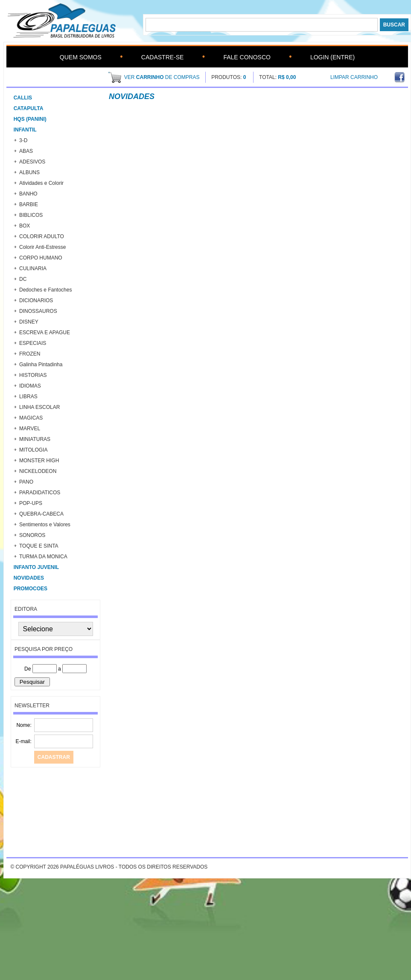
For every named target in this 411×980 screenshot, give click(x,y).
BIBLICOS (31, 215)
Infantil (25, 130)
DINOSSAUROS (38, 311)
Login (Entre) (332, 57)
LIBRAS (28, 397)
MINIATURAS (35, 439)
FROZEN (30, 354)
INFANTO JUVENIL (36, 567)
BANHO (28, 194)
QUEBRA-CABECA (41, 514)
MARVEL (30, 429)
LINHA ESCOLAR (39, 407)
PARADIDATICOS (40, 493)
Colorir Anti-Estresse (42, 247)
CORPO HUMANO (41, 258)
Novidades (29, 578)
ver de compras (162, 77)
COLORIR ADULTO (42, 236)
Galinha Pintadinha (41, 365)
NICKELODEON (38, 471)
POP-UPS (31, 503)
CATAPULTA (29, 108)
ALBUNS (29, 172)
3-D (23, 140)
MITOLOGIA (33, 450)
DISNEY (29, 322)
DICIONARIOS (36, 300)
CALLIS (23, 98)
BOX (25, 226)
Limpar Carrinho (354, 77)
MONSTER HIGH (39, 461)
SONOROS (32, 535)
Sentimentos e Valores (45, 525)
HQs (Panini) (30, 119)
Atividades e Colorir (41, 183)
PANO (26, 482)
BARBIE (29, 204)
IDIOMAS (30, 386)
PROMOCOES (31, 589)
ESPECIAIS (33, 343)
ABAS (26, 151)
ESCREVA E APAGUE (45, 332)
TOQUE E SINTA (39, 546)
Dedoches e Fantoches (45, 290)
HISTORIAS (33, 375)
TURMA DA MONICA (43, 557)
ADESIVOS (32, 162)
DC (23, 279)
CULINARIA (33, 268)
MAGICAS (31, 418)
